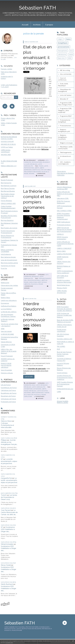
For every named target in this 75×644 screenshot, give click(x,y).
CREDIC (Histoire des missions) (64, 262)
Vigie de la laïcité (6, 331)
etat (42, 170)
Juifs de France (6, 385)
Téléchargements (66, 152)
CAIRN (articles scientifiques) (6, 151)
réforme (32, 174)
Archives (37, 25)
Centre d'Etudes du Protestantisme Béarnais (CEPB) (65, 244)
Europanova (5, 303)
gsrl (25, 280)
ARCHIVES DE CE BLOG (8, 144)
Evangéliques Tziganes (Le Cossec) (9, 241)
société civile (36, 170)
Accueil (25, 25)
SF (2, 459)
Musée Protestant (7, 180)
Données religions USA (65, 339)
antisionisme (37, 389)
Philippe (4, 440)
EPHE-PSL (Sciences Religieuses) (63, 202)
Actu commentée (66, 74)
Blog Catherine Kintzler (8, 257)
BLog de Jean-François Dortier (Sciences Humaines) (64, 354)
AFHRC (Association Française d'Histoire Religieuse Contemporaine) (63, 216)
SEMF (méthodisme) (64, 222)
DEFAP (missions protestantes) (62, 238)
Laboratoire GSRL (63, 198)
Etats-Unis (61, 58)
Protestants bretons (64, 225)
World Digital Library (63, 285)
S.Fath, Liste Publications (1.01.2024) (9, 86)
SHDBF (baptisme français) (63, 258)
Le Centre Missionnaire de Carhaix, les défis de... (9, 512)
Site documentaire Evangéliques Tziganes (8, 315)
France (68, 39)
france (41, 166)
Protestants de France (8, 402)
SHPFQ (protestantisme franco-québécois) (65, 272)
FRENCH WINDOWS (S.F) (9, 166)
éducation (45, 391)
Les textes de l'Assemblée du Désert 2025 (9, 497)
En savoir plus (9, 642)
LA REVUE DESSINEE (7, 334)
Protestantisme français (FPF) (9, 246)
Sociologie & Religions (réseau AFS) (64, 360)
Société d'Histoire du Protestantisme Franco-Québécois (65, 377)
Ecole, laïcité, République (40, 385)
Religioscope (5, 283)
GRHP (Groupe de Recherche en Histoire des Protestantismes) (64, 229)
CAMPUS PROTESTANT (64, 254)
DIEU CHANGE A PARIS (64, 211)
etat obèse (47, 170)
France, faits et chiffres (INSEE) (8, 294)
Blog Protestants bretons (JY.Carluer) (9, 212)
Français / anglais (6, 69)
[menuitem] (25, 25)
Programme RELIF (66, 116)
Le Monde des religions (9, 312)
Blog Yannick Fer (6, 183)
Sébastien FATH (37, 8)
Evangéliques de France (9, 388)
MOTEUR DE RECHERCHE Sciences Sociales (9, 138)
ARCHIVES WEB (6, 155)
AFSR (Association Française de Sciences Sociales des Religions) (65, 309)
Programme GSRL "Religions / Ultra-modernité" (65, 110)
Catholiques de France (8, 390)
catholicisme (62, 54)
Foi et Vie (4, 268)
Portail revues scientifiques (62, 330)
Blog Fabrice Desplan (8, 188)
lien (25, 151)
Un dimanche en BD (64, 157)
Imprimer (40, 176)
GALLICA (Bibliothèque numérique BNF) (64, 188)
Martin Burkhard (7, 584)
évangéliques (63, 43)
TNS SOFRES (61, 346)
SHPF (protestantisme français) (64, 207)
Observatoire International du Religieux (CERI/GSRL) (65, 173)
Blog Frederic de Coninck (9, 228)
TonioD (4, 495)
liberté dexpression (37, 393)
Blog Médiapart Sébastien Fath (9, 224)
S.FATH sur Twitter (7, 147)
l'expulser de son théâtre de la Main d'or (36, 372)
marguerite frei (6, 478)
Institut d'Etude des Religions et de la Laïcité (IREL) (65, 194)
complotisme (33, 282)
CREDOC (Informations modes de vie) (64, 326)
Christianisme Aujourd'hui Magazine (9, 338)
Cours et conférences (62, 79)
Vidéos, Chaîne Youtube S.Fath (9, 124)
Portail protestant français (7, 289)
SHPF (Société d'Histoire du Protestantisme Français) (65, 384)
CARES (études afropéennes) (62, 292)
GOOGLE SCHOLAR (7, 141)
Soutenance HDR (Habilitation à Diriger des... (8, 529)
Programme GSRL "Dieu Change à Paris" (65, 104)
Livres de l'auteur (66, 95)
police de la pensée (37, 284)
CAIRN (59, 392)
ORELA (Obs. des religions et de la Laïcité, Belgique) (9, 351)
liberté (37, 168)
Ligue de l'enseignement (9, 260)
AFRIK (3, 329)
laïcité (46, 166)
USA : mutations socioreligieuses (64, 163)
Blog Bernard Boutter (8, 191)
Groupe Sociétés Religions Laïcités (63, 402)
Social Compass (62, 373)
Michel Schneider (7, 544)
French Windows (6, 201)
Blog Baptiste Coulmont (9, 186)
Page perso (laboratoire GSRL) (9, 73)
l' (37, 369)
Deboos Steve (6, 421)
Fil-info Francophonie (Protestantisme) (8, 232)
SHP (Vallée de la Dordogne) (62, 277)
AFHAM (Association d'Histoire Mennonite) (64, 281)
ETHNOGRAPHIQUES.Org (65, 389)
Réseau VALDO (62, 288)
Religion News (5, 298)
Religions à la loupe (66, 143)
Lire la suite (29, 377)
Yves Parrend (6, 510)
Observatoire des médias (9, 285)
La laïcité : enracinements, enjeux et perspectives (9, 461)
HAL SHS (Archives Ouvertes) (63, 335)
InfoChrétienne (6, 254)
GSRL (70, 58)
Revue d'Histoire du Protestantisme (7, 236)
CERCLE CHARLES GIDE (8, 203)
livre (71, 51)
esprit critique (42, 282)
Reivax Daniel (6, 565)
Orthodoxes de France (8, 399)
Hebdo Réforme (6, 342)
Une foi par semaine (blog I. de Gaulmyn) (9, 325)
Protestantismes (37, 162)
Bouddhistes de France (9, 393)
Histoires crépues (7, 373)
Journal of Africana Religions (63, 364)
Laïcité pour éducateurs (9, 300)
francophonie (62, 51)
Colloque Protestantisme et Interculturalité (7, 425)
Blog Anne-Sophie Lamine (9, 263)
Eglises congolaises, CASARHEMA (7, 251)
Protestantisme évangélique (64, 121)
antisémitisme (28, 389)
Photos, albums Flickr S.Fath (8, 119)
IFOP (58, 349)
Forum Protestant (7, 356)
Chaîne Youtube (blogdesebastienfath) (8, 207)
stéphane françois (45, 278)
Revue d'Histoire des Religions (64, 369)
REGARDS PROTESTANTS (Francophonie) (9, 217)
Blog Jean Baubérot (7, 220)
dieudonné (27, 393)
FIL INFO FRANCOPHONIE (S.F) (9, 162)
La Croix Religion (6, 309)
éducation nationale (34, 280)
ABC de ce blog (65, 70)
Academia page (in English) (7, 77)
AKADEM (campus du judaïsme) (8, 360)
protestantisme (29, 168)
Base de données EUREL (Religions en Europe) (65, 321)
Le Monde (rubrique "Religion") (8, 320)
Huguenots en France (8, 266)
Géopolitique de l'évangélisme (64, 90)
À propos (49, 25)
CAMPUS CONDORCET (64, 248)
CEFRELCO (60, 234)
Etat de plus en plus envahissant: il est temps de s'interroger (37, 58)
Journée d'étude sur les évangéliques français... (9, 442)
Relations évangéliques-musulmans (63, 137)
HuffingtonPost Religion (9, 306)
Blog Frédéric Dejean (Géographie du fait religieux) (8, 196)
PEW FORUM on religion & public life (65, 343)
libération (27, 284)
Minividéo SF (64, 99)
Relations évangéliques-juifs (64, 130)
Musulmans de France (8, 396)
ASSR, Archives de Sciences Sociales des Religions (64, 315)
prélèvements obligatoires (33, 172)
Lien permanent (30, 160)
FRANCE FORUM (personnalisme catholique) (6, 365)
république (33, 391)
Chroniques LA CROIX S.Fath (8, 345)
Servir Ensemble (6, 370)
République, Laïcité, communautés (35, 387)
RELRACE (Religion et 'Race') (64, 267)
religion (60, 39)
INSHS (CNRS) (61, 251)
